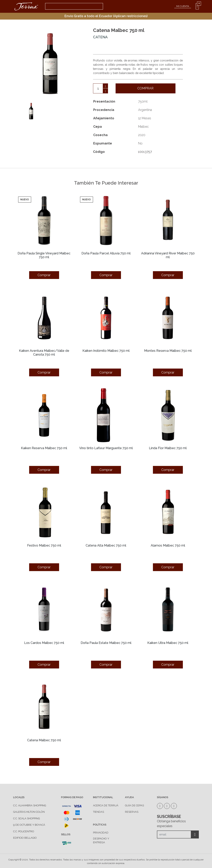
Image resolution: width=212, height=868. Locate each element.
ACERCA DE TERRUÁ (106, 805)
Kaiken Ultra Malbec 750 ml (168, 643)
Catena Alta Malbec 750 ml (106, 545)
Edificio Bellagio (25, 838)
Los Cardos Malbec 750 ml (44, 643)
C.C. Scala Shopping (27, 818)
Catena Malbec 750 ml (44, 740)
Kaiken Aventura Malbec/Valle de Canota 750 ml (44, 353)
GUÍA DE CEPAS (134, 805)
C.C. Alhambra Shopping (30, 805)
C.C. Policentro (24, 831)
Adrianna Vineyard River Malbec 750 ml (168, 255)
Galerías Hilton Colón (29, 812)
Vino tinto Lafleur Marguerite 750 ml (106, 448)
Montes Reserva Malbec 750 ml (168, 351)
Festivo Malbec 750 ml (44, 545)
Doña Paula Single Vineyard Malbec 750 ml (44, 255)
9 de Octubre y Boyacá (29, 825)
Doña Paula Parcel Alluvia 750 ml (106, 253)
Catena (100, 37)
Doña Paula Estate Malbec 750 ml (106, 643)
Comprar (145, 88)
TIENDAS (99, 812)
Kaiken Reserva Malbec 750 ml (44, 448)
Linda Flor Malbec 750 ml (168, 448)
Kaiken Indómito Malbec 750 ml (106, 351)
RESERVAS (132, 812)
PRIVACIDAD (101, 833)
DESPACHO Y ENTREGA (101, 841)
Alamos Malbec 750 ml (168, 545)
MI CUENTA (183, 6)
